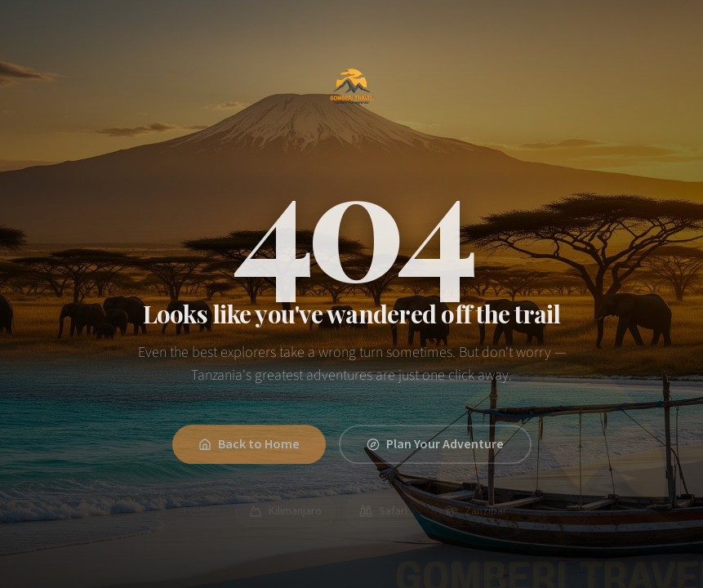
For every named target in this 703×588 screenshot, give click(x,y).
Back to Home (249, 447)
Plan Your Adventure (435, 447)
